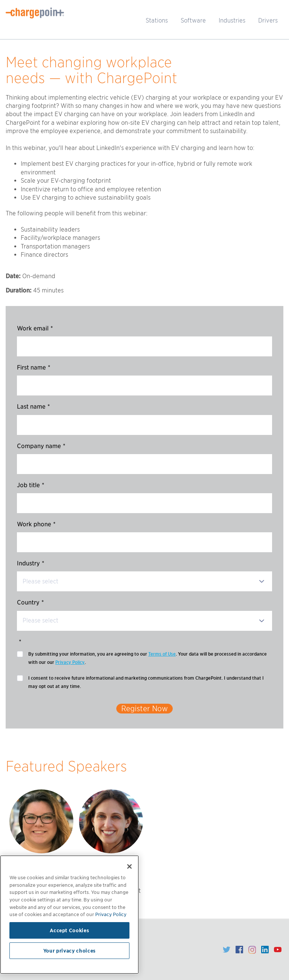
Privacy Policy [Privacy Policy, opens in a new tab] (111, 914)
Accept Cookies (69, 930)
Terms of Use (162, 654)
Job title (31, 485)
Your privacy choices (69, 951)
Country (30, 602)
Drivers (268, 20)
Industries (232, 20)
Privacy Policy (70, 662)
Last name (33, 407)
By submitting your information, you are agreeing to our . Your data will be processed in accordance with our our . (148, 658)
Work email (35, 328)
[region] (69, 915)
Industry (31, 563)
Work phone (36, 524)
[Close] (129, 866)
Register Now (144, 709)
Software (193, 20)
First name (34, 367)
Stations (157, 20)
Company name (41, 446)
